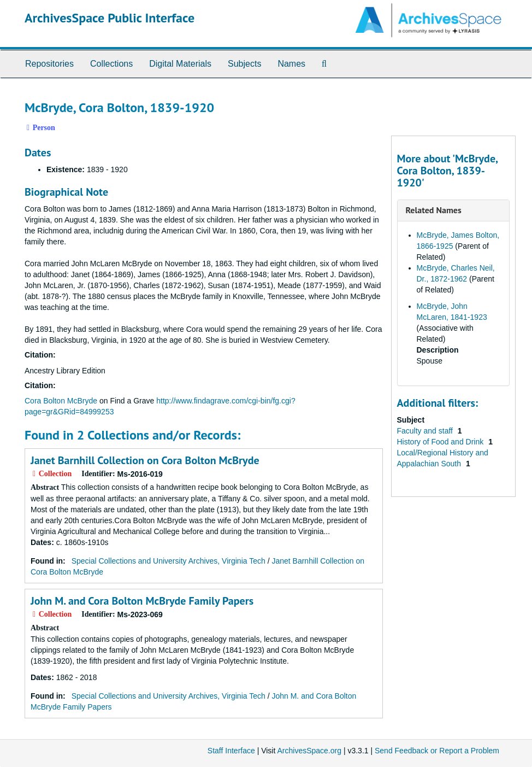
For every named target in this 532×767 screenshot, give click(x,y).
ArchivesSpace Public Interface (110, 18)
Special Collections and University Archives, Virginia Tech (169, 561)
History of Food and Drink (442, 442)
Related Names (434, 210)
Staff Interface (231, 751)
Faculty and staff (426, 431)
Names (291, 64)
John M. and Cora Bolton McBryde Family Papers (142, 601)
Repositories (49, 64)
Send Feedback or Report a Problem (437, 751)
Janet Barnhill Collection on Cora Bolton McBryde (145, 460)
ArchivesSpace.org (309, 751)
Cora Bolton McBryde (62, 401)
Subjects (244, 64)
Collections (111, 64)
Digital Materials (180, 64)
